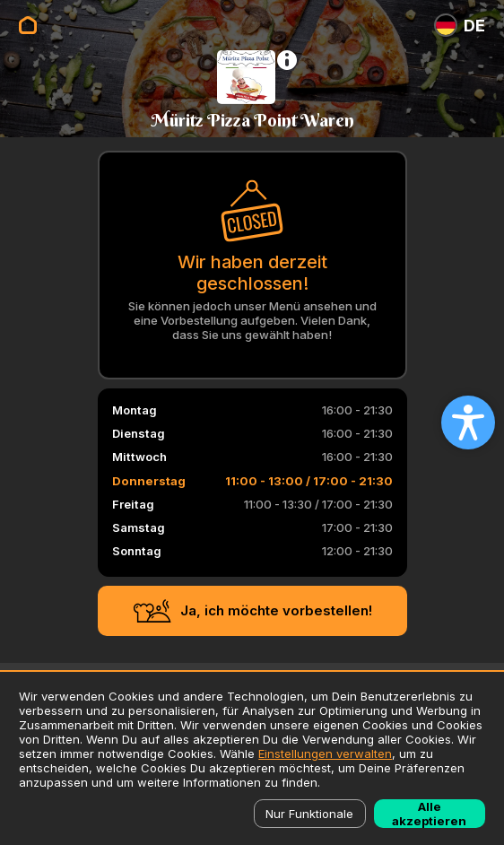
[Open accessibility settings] (468, 422)
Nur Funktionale (309, 814)
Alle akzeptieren (429, 814)
